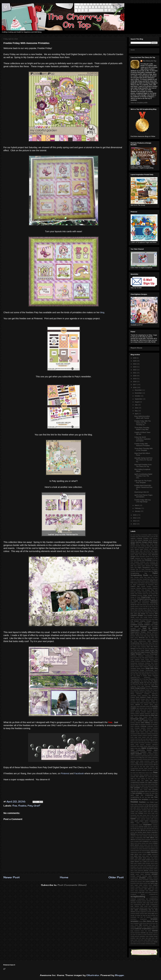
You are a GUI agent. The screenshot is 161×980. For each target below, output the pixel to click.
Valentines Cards (136, 695)
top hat (155, 925)
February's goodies (136, 592)
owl (143, 852)
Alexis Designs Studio (142, 544)
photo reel (137, 865)
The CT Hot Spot (144, 679)
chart (132, 728)
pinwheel (145, 867)
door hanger (149, 757)
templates (135, 921)
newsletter (142, 847)
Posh (156, 658)
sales (149, 889)
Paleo (138, 650)
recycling (138, 887)
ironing (132, 827)
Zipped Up (154, 701)
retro (136, 889)
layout (145, 832)
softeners (155, 906)
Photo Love (146, 654)
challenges (150, 726)
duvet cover (154, 759)
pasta (144, 863)
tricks (149, 931)
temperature (144, 919)
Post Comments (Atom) (72, 885)
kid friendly (134, 829)
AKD (136, 540)
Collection (147, 564)
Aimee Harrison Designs (139, 542)
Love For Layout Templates (144, 626)
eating (142, 761)
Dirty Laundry (154, 575)
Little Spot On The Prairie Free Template (143, 482)
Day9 (143, 569)
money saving (141, 843)
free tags (150, 797)
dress (132, 759)
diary (138, 746)
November (138, 393)
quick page (154, 883)
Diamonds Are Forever (142, 571)
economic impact (149, 761)
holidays (141, 813)
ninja (156, 847)
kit (142, 830)
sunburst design (135, 913)
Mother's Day (154, 639)
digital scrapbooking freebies (141, 750)
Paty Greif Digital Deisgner (142, 652)
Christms (133, 564)
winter (156, 942)
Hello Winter (143, 605)
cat (139, 724)
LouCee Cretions (144, 625)
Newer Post (12, 877)
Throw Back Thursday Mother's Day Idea (142, 429)
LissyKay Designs (146, 621)
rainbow (145, 885)
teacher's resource (152, 917)
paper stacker (135, 862)
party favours (151, 862)
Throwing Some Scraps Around (144, 687)
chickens (149, 728)
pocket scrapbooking (151, 872)
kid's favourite (148, 829)
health (156, 810)
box (146, 719)
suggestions (144, 912)
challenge (143, 726)
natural (141, 845)
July (136, 405)
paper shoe (154, 860)
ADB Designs (154, 538)
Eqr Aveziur (142, 583)
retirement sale (153, 887)
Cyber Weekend (146, 566)
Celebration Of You (152, 558)
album (151, 704)
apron (146, 708)
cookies (140, 735)
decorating (142, 743)
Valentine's (155, 694)
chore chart (138, 730)
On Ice (153, 645)
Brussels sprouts (145, 557)
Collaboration (140, 564)
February (138, 508)
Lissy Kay (151, 619)
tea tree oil (141, 917)
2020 (135, 376)
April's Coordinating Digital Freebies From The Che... (143, 476)
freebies (142, 802)
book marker (143, 717)
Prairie (147, 659)
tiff (152, 923)
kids (132, 830)
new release (154, 845)
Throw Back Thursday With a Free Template (144, 449)
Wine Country (150, 699)
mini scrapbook (144, 841)
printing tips (134, 881)
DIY (153, 566)
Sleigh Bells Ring (152, 668)
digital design (144, 746)
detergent (155, 744)
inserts (141, 825)
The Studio (144, 685)
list (154, 834)
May (136, 411)
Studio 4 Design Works (144, 676)
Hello (138, 605)
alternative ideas (135, 706)
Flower (132, 594)
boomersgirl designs (138, 719)
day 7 (149, 741)
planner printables (136, 872)
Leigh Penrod (134, 619)
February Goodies (147, 588)
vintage (151, 936)
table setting (148, 913)
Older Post (116, 877)
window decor (150, 942)
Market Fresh (140, 636)
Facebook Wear (153, 585)
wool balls (133, 944)
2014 (135, 518)
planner (146, 871)
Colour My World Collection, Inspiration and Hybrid (143, 439)
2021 (135, 373)
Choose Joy (140, 560)
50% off (138, 537)
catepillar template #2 (146, 724)
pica (138, 867)
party (145, 862)
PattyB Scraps (149, 650)
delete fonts (135, 744)
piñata (148, 869)
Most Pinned (146, 639)
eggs (137, 763)
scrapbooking (138, 896)
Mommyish (140, 639)
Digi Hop (151, 571)
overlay (140, 852)
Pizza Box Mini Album (142, 658)
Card (132, 558)
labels (150, 830)
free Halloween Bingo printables (140, 775)
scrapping (139, 901)
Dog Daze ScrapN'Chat (143, 579)
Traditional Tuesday (144, 690)
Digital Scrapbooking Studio (144, 574)
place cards (134, 871)
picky (141, 867)
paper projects (146, 860)
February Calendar (136, 588)
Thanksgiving (135, 679)
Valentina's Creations (143, 694)
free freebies (151, 784)
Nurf (156, 643)
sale (145, 889)
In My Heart (152, 606)
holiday (156, 812)
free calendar (140, 777)
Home (64, 877)
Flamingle (145, 592)
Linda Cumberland (143, 619)
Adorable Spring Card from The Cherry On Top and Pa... (143, 460)
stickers (133, 912)
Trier (152, 690)
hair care (133, 810)
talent (156, 913)
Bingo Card (138, 555)
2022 (135, 370)
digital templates (136, 754)
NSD (149, 641)
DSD (156, 566)
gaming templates (139, 806)
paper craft (134, 858)
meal (141, 836)
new (149, 845)
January (138, 511)
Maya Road (151, 636)
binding (153, 714)
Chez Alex (133, 560)
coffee (138, 734)
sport (138, 908)
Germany (140, 595)
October (138, 396)
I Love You (142, 606)
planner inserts (153, 871)
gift (145, 806)
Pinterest (65, 773)
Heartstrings (145, 603)
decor (152, 741)
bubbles (151, 721)
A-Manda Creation (143, 538)
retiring (132, 889)
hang (149, 810)
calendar (138, 723)
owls (145, 852)
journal (137, 827)
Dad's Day (134, 568)
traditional (133, 927)
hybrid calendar (141, 819)
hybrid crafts (150, 819)
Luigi (139, 628)
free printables (137, 793)
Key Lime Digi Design (138, 614)
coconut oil (134, 734)
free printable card (142, 792)
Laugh (137, 617)
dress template (138, 759)
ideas (138, 823)
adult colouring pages (146, 703)
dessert (142, 744)
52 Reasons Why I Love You (148, 537)
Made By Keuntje (150, 628)
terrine (141, 921)
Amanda (138, 546)
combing (149, 734)
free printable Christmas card (149, 788)
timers (136, 925)
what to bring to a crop (139, 942)
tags (153, 913)
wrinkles (153, 944)
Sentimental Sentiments (137, 663)
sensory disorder (147, 901)
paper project (138, 860)
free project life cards (149, 793)
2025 (135, 361)
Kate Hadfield (154, 612)
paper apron (142, 856)
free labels (142, 786)
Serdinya (148, 663)
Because (138, 553)
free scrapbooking (147, 795)
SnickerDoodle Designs (137, 670)
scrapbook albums (138, 894)
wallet (146, 940)
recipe (150, 885)
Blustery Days (147, 555)
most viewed (149, 843)
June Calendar (146, 612)
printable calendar (136, 876)
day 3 (145, 741)
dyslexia (133, 761)
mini (144, 838)
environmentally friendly (151, 763)
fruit (144, 804)
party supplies (138, 863)
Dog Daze (147, 577)
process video (141, 881)
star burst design (153, 908)
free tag (144, 797)
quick (149, 883)
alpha (156, 704)
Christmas (148, 560)
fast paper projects (149, 767)
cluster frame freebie (151, 732)
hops (141, 815)
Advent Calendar (143, 540)
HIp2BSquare (146, 601)
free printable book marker (139, 790)
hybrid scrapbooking (151, 821)
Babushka (155, 549)
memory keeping (153, 836)
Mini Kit (148, 638)
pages (149, 854)
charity (156, 726)
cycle (140, 741)
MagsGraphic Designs (139, 630)
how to (149, 815)
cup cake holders (148, 739)
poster (133, 874)
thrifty (141, 923)
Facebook (79, 773)
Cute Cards (137, 566)
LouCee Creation (144, 623)
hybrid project (139, 821)
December (138, 390)
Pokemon (152, 658)
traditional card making (144, 927)
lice (147, 834)
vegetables (142, 936)
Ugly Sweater (148, 692)
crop (136, 739)
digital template (153, 752)
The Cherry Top (145, 681)
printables (142, 878)
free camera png (150, 777)
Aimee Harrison (153, 540)
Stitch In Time (150, 674)
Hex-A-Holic (150, 605)
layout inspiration (152, 832)
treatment (137, 931)
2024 (135, 364)
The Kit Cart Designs (151, 683)
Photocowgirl (154, 654)
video (147, 936)
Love (152, 625)
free (15, 806)
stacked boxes (144, 908)
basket (137, 714)
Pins (156, 656)
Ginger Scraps (148, 595)
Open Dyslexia (142, 647)
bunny (156, 721)
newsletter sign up (150, 847)
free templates (143, 799)
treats (142, 931)
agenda (138, 704)
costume (145, 735)
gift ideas (155, 806)
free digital (145, 780)
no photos (133, 849)
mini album (150, 838)
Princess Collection (140, 661)
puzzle (145, 883)
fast (141, 767)
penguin (148, 863)
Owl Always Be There (142, 649)
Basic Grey (139, 551)
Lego (141, 617)
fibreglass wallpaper (141, 770)
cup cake (140, 739)
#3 (131, 535)
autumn (133, 710)
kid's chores (140, 829)
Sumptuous (147, 677)
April (136, 414)
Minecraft (142, 638)
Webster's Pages (146, 697)
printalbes (150, 878)
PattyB (142, 650)
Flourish (155, 592)
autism (155, 708)
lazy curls (138, 834)
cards (136, 724)
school (151, 891)
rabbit (141, 885)
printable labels (147, 876)
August (137, 402)
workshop (148, 944)
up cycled (138, 935)
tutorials (143, 933)
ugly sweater (150, 933)
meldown (145, 836)
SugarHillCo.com (135, 677)
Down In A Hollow (136, 581)
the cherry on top (150, 921)
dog (140, 757)
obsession (145, 849)
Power (142, 659)
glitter (135, 808)
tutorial (155, 931)
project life (154, 881)
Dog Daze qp (154, 579)
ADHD (132, 540)
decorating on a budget (151, 743)
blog (102, 312)
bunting (133, 723)
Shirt (146, 665)
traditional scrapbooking (143, 929)
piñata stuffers (154, 869)
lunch (156, 834)
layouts (133, 834)
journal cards (143, 827)
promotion (133, 883)
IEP (147, 606)
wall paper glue (150, 938)
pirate (156, 867)
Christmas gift (154, 562)
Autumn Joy (148, 549)
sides (144, 903)
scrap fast (141, 893)
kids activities (137, 830)
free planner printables (151, 786)
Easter (152, 581)
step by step (153, 910)
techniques (134, 919)
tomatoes (145, 925)
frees (148, 802)
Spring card (148, 672)
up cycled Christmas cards (149, 935)
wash (149, 940)
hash (152, 810)
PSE (135, 650)
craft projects (154, 737)
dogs (143, 757)
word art (138, 944)
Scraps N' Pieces (152, 661)
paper (136, 856)
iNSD (132, 823)
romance (141, 889)
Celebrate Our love (140, 558)
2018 (135, 382)
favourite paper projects (145, 768)
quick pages (134, 885)
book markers (153, 717)
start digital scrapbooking (139, 910)
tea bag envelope (150, 915)
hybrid (133, 819)
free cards (151, 779)
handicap (144, 810)
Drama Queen (145, 581)
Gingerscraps (146, 597)
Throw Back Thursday (144, 686)
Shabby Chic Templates (137, 665)
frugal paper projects (136, 804)
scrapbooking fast (143, 899)
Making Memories (152, 632)
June (137, 408)
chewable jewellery (140, 728)
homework (133, 815)
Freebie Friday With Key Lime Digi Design (143, 501)
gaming (151, 804)
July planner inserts (136, 612)
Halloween (154, 601)
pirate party (134, 869)
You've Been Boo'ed (143, 701)
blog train (154, 715)
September (139, 399)
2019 (135, 379)
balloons (149, 712)
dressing (145, 759)
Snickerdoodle (149, 670)
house (144, 815)
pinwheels (151, 867)
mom (136, 843)
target (139, 915)
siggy (148, 903)
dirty (149, 756)
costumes (150, 735)
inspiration (147, 825)
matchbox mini (135, 836)
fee (154, 768)
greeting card (147, 808)
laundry (140, 832)
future (147, 804)
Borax (138, 557)
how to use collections (151, 817)
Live (153, 621)
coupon (155, 735)
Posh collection (135, 659)
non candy (139, 849)
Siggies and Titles (153, 665)
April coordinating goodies (142, 548)
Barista (133, 551)
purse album (140, 883)
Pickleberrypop (149, 656)
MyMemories (142, 641)
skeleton (137, 906)
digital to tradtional (148, 754)
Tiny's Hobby (149, 688)
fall (155, 765)
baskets (142, 714)
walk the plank (140, 938)
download (155, 757)
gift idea (149, 806)
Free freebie (138, 594)
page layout (134, 854)
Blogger (120, 975)
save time (155, 889)
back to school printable (151, 710)
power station (140, 874)
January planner (143, 608)
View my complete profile (139, 103)
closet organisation (152, 730)
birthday (142, 715)
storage (138, 912)
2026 (135, 358)
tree (146, 931)
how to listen (141, 817)
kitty (147, 830)
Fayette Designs (146, 586)
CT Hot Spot (154, 557)
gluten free (140, 808)
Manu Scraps (135, 634)
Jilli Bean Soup (142, 610)
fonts (137, 773)
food (140, 773)
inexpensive (145, 823)
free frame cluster (143, 784)
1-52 (134, 535)
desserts (148, 744)
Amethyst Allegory (146, 546)
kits (144, 830)
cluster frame (140, 732)
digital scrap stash (136, 748)
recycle (133, 887)
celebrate (137, 726)
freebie (22, 806)
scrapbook (155, 893)
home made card (153, 813)
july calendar (154, 827)
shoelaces (140, 903)
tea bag (143, 915)
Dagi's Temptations (144, 568)
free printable (135, 788)
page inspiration (152, 852)
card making (145, 723)
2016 (135, 387)
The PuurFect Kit (136, 685)
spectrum (133, 908)
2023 (135, 367)
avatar (138, 710)
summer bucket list (152, 912)
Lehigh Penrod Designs (151, 617)
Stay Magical (143, 674)
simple (152, 903)
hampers (139, 810)
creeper (133, 739)
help (149, 812)
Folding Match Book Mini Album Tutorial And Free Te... (143, 487)
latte (136, 832)
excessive (151, 765)
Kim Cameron (150, 614)
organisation (154, 850)
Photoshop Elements (137, 656)
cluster (133, 732)
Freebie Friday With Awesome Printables (142, 445)
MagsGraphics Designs (138, 632)
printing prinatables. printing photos (148, 880)
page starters (143, 854)
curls (136, 741)
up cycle (133, 935)
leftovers (144, 834)
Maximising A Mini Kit (142, 492)
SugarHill (155, 676)
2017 (135, 385)
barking (133, 714)
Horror (137, 606)
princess (148, 874)
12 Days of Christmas (141, 535)
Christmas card (144, 562)
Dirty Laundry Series (137, 577)
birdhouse (136, 715)
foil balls (133, 773)
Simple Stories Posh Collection (140, 667)
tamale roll (134, 915)
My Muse (134, 641)
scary (136, 891)
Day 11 (138, 569)
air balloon (145, 704)
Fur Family (152, 594)
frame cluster (149, 773)
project (148, 881)
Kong (145, 615)
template (154, 919)
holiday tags (134, 813)
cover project (142, 737)
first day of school (152, 770)
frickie (152, 802)
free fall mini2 (134, 784)
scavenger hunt (144, 891)
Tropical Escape (139, 692)
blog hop (148, 715)
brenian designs (143, 721)
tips (140, 925)
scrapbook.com (153, 894)
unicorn (156, 933)
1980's (150, 535)
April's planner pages (137, 549)
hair (156, 808)
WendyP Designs (140, 699)
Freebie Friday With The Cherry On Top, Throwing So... (143, 423)
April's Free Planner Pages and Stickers (143, 496)
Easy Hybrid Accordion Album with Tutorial (142, 417)
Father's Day (135, 586)
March (137, 505)
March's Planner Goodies (147, 634)
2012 (135, 524)
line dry (150, 834)
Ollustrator (93, 975)
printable (155, 874)
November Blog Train (149, 643)
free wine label (153, 800)
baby (141, 710)
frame (144, 773)
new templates (135, 847)
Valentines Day (146, 695)
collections (143, 734)
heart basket (139, 812)
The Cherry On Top (149, 61)
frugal (156, 802)
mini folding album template (143, 840)
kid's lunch (155, 829)
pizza (144, 869)
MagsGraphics (153, 630)
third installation (135, 923)
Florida (150, 592)
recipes (155, 885)
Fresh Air (145, 594)
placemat (140, 871)
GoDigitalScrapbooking (144, 599)
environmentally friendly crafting (139, 765)
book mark (134, 717)
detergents (133, 746)
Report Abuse (136, 348)
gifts (132, 808)
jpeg (149, 827)
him (152, 812)
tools (150, 925)
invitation (155, 825)
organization (134, 852)
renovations (145, 887)
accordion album (135, 703)
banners (155, 712)
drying (149, 759)
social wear (148, 906)
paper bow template (152, 856)
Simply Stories (141, 668)
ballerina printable (141, 712)
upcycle (137, 936)
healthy (133, 812)
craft (148, 737)
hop (138, 815)
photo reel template (146, 865)
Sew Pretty (154, 663)
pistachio (140, 869)
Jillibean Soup (151, 610)
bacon (132, 712)
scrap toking (148, 893)
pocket (143, 872)
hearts (145, 812)
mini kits (153, 840)
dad (142, 741)
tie (150, 923)
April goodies (154, 548)
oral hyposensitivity (144, 850)
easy (137, 761)
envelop (141, 763)
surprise (142, 913)
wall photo (141, 940)
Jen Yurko (150, 608)
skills (142, 906)
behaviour (147, 714)
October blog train (146, 645)
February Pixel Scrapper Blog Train (146, 590)
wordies (143, 944)
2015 (135, 515)
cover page (134, 737)
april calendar (140, 708)
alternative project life (146, 706)
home (145, 813)
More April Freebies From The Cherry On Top (143, 466)
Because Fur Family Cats (148, 553)
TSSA (156, 677)
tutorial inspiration (135, 933)
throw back (146, 923)
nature (146, 845)
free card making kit (141, 779)
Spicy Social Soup (139, 672)
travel (153, 929)
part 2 (141, 862)
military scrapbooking (137, 838)
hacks (153, 808)
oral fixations (152, 849)
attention (150, 708)
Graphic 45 (137, 601)
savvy (132, 891)
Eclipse (136, 583)
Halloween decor (136, 603)
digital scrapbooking (149, 748)
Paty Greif (34, 806)
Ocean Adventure (135, 645)
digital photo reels (153, 746)
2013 (135, 521)
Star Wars (136, 674)
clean (144, 730)
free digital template (151, 782)
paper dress (142, 858)
